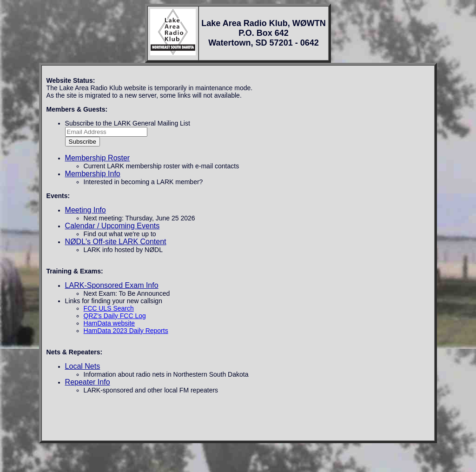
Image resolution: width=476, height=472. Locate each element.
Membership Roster (98, 158)
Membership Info (93, 174)
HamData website (109, 323)
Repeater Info (88, 382)
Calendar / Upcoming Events (112, 226)
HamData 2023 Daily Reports (126, 331)
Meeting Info (86, 210)
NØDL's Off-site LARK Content (116, 242)
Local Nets (83, 366)
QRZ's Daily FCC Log (115, 316)
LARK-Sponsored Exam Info (112, 285)
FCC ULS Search (109, 308)
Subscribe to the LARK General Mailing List (128, 123)
